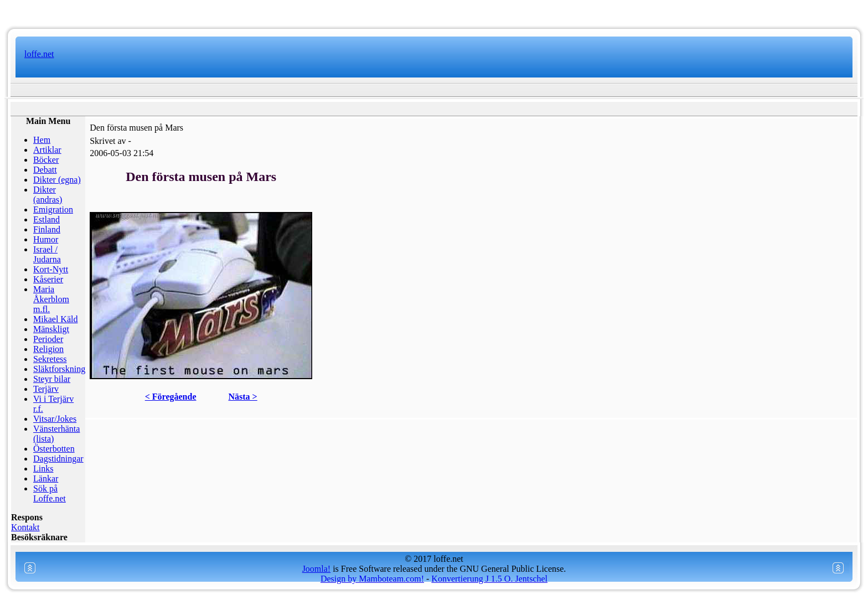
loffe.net (39, 54)
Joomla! (317, 569)
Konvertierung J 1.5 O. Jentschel (489, 579)
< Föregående (171, 397)
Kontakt (25, 527)
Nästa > (243, 397)
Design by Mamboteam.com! (372, 579)
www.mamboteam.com (434, 11)
